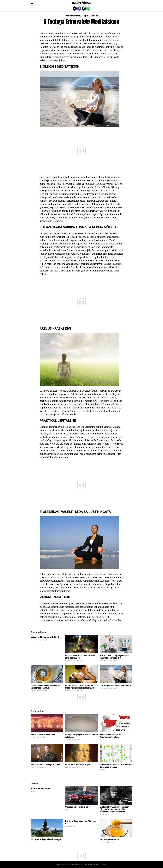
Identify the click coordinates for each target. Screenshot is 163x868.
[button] (32, 3)
